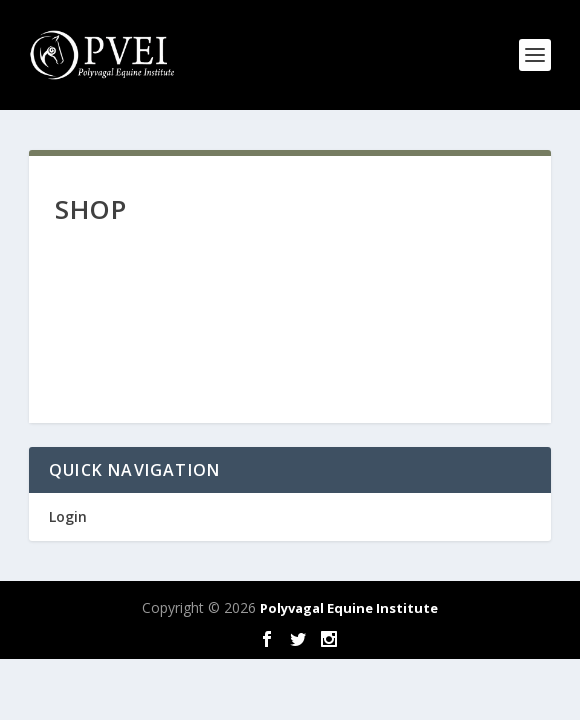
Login (68, 516)
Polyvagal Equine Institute (349, 608)
